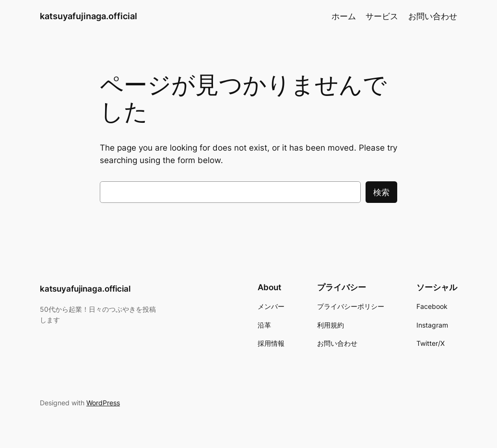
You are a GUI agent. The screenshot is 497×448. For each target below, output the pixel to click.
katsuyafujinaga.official (89, 16)
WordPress (103, 403)
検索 (381, 192)
